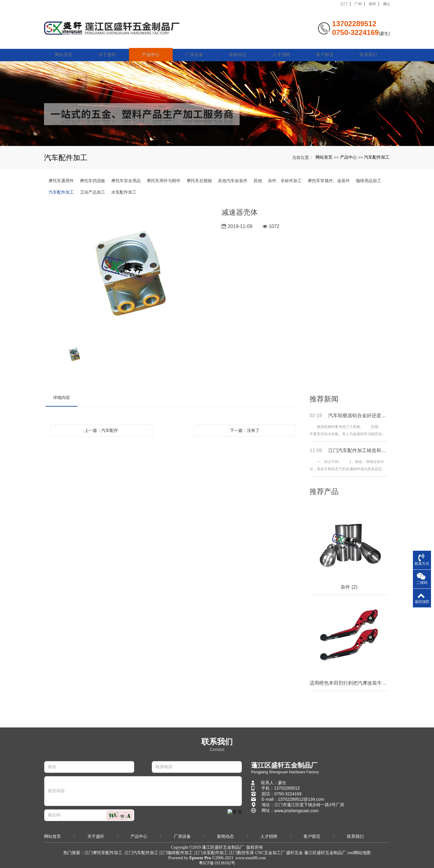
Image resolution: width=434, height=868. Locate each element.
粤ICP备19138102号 (217, 863)
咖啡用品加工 (369, 181)
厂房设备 (195, 49)
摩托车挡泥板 (93, 181)
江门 (344, 4)
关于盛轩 (109, 49)
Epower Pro (200, 858)
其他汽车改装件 (233, 181)
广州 (358, 4)
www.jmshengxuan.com (296, 811)
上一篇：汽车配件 (101, 430)
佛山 (386, 4)
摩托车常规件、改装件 (329, 181)
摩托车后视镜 (199, 181)
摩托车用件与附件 (164, 181)
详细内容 (61, 398)
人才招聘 (282, 49)
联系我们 (368, 49)
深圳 (372, 4)
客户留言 (325, 49)
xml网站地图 (359, 853)
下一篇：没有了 (245, 430)
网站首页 (66, 49)
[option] (129, 272)
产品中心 (152, 49)
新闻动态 (239, 49)
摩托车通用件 (61, 181)
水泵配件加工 (124, 192)
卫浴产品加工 (93, 192)
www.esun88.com (251, 858)
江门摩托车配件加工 (103, 853)
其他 (258, 181)
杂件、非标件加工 (285, 181)
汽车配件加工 (377, 157)
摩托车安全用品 (126, 181)
